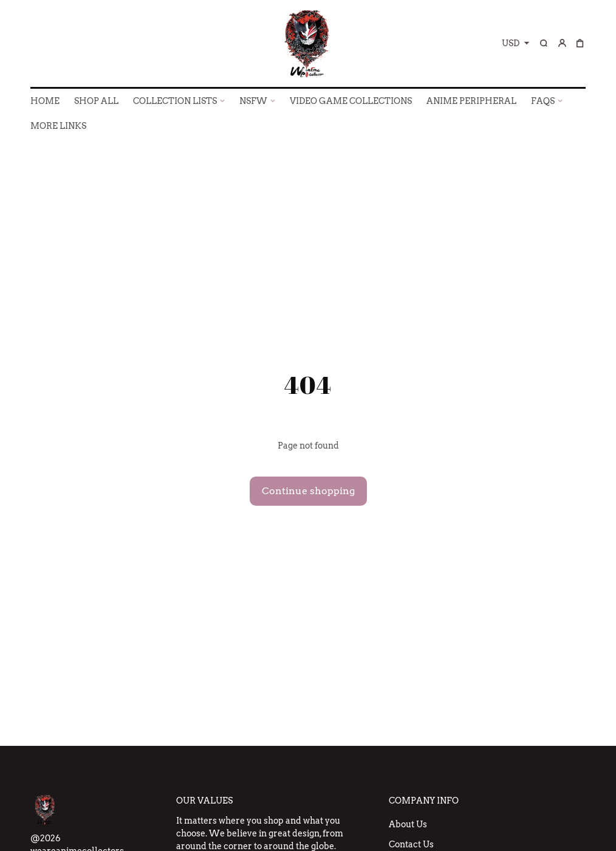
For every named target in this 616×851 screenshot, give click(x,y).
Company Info (424, 801)
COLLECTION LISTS (175, 101)
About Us (408, 824)
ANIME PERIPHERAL (471, 101)
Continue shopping (308, 491)
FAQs (543, 101)
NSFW (253, 101)
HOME (45, 101)
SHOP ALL (96, 101)
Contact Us (411, 844)
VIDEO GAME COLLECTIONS (351, 101)
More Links (58, 126)
